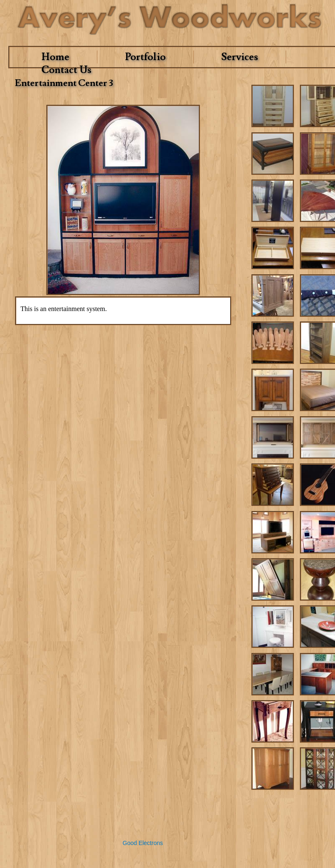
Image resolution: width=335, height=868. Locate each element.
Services (240, 57)
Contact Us (66, 70)
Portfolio (145, 57)
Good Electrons (143, 843)
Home (55, 57)
